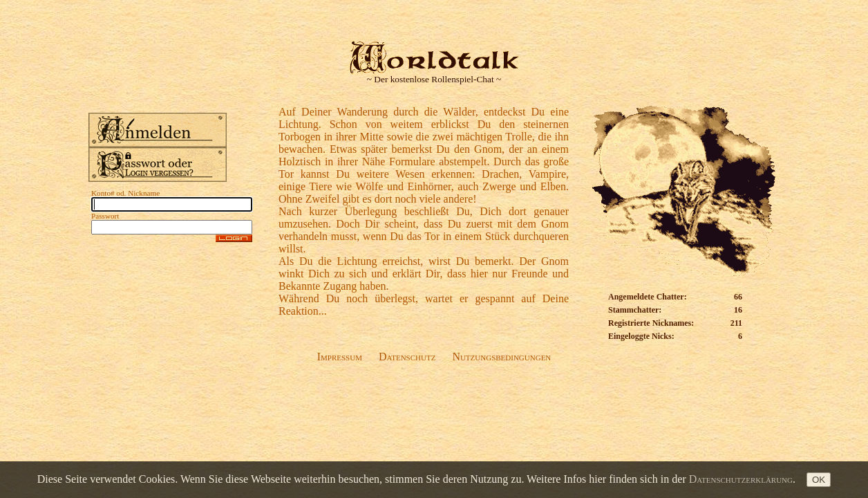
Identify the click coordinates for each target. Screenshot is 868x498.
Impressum (340, 357)
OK (819, 480)
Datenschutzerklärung (741, 479)
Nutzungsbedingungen (501, 357)
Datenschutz (407, 357)
